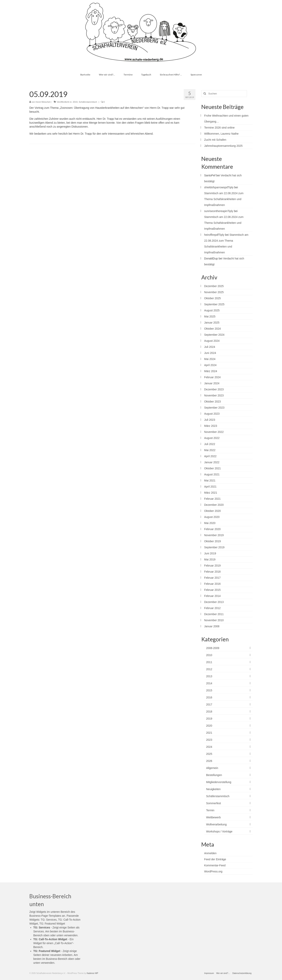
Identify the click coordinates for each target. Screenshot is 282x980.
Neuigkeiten (213, 789)
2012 (209, 669)
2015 (209, 690)
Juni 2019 (210, 553)
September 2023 (214, 408)
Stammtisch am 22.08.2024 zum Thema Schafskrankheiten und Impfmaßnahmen (224, 199)
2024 (209, 747)
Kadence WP (92, 973)
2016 (209, 697)
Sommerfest (214, 803)
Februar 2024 (212, 377)
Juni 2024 (210, 353)
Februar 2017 (212, 578)
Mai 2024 (210, 359)
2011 (209, 662)
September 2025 (214, 304)
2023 (209, 740)
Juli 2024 (210, 347)
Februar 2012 (212, 608)
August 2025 (212, 310)
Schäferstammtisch (88, 102)
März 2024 (211, 371)
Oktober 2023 (213, 402)
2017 (209, 704)
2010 (209, 655)
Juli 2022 (210, 444)
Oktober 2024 (213, 329)
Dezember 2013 (214, 602)
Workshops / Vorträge (219, 831)
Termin (210, 810)
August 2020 (212, 517)
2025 (209, 754)
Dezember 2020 (214, 505)
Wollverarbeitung (216, 824)
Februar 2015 (212, 590)
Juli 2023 (210, 420)
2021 (209, 733)
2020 (209, 726)
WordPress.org (213, 871)
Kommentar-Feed (215, 865)
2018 (209, 712)
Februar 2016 (212, 584)
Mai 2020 (210, 523)
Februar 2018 (212, 572)
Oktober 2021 (213, 468)
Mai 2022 (210, 450)
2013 (209, 676)
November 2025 (214, 292)
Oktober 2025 (213, 298)
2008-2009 (213, 648)
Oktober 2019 (213, 541)
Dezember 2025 (214, 286)
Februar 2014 (212, 596)
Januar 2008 (212, 626)
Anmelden (210, 853)
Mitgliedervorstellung (219, 782)
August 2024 (212, 341)
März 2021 (211, 493)
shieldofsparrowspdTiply (219, 187)
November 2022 (214, 432)
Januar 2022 (212, 462)
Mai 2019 (210, 559)
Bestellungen (214, 775)
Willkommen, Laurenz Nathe (221, 134)
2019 (75, 102)
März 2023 (211, 426)
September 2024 (214, 335)
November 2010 (214, 620)
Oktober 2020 (213, 511)
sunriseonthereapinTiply (219, 211)
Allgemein (212, 768)
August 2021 (212, 474)
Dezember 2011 (214, 614)
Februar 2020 (212, 529)
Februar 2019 (212, 566)
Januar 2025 (212, 323)
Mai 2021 (210, 480)
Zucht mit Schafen (215, 140)
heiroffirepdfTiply (214, 235)
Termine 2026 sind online (220, 128)
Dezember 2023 (214, 389)
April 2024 (210, 365)
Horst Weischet (43, 102)
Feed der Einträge (215, 859)
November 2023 (214, 395)
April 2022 (210, 456)
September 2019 (214, 547)
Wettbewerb (213, 817)
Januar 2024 (212, 383)
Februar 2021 (212, 499)
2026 (209, 761)
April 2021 (210, 487)
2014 (209, 683)
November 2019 (214, 535)
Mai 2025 (210, 316)
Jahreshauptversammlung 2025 (223, 146)
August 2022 (212, 438)
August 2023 (212, 414)
